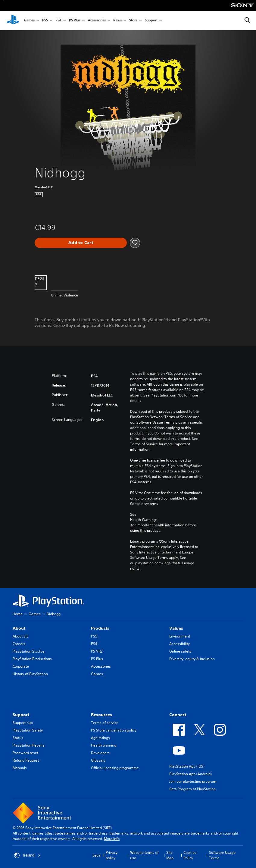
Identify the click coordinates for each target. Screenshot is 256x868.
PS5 (45, 21)
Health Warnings (144, 520)
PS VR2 (97, 651)
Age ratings (100, 738)
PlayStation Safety (28, 730)
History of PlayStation (30, 674)
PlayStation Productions (32, 659)
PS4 (58, 21)
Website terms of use (144, 855)
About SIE (20, 636)
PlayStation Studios (29, 651)
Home (18, 614)
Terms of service (105, 723)
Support (151, 21)
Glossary (98, 760)
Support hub (23, 723)
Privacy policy (112, 855)
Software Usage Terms (222, 855)
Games (29, 21)
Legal (97, 855)
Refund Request (26, 760)
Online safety (180, 651)
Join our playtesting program (193, 781)
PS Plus (75, 21)
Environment (180, 636)
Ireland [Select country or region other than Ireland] (27, 855)
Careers (19, 644)
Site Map (170, 855)
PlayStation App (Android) (190, 774)
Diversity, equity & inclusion (192, 659)
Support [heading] (21, 715)
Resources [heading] (101, 715)
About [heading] (19, 628)
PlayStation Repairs (29, 745)
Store (133, 21)
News (117, 21)
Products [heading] (100, 628)
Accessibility (180, 644)
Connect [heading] (178, 715)
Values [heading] (176, 628)
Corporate (21, 666)
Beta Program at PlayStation (192, 789)
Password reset (25, 753)
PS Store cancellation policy (114, 730)
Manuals (20, 768)
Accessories (97, 21)
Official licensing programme (115, 768)
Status (18, 738)
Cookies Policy (190, 855)
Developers (100, 753)
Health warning (104, 745)
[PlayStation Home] (13, 20)
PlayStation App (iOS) (187, 766)
